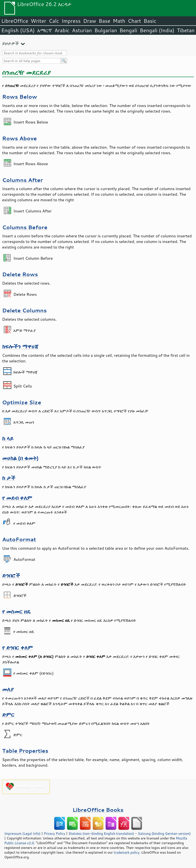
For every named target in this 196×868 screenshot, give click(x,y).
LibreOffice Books (98, 810)
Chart (134, 21)
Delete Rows (20, 274)
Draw (90, 21)
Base (105, 21)
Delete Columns (24, 310)
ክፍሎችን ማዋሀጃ (20, 346)
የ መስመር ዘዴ (16, 611)
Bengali (128, 30)
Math (119, 21)
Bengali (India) (157, 30)
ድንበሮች (11, 575)
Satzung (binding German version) (164, 833)
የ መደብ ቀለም (17, 498)
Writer (38, 21)
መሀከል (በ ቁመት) (20, 458)
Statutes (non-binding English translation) (101, 833)
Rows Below (20, 97)
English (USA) (18, 30)
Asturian (82, 30)
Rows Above (19, 138)
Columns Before (25, 227)
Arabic (62, 30)
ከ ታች (9, 478)
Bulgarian (106, 30)
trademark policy (127, 852)
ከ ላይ (8, 438)
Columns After (22, 180)
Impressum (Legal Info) (22, 833)
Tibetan (186, 30)
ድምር (8, 715)
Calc (54, 21)
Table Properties (25, 751)
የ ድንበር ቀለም (17, 648)
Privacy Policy (54, 833)
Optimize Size (22, 402)
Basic (150, 21)
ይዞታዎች (10, 43)
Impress (71, 21)
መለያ (8, 689)
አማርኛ (45, 30)
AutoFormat (19, 539)
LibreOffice (15, 21)
